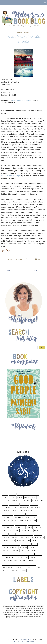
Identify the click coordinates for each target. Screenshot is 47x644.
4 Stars (5, 497)
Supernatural (30, 564)
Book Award (24, 507)
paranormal (7, 551)
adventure (6, 501)
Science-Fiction (22, 557)
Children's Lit (20, 527)
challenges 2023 (8, 524)
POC (29, 551)
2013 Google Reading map (22, 100)
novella (31, 547)
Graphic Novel (25, 537)
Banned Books (14, 504)
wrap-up (23, 571)
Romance (39, 554)
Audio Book (15, 501)
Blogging (15, 507)
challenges (6, 521)
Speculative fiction (20, 561)
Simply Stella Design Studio (23, 641)
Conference (38, 527)
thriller (27, 567)
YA (31, 33)
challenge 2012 (8, 514)
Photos (23, 551)
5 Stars (20, 497)
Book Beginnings (36, 507)
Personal (16, 551)
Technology (18, 567)
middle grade (26, 544)
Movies (35, 544)
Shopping (32, 557)
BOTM (20, 511)
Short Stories (7, 561)
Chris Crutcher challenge (11, 176)
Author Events (26, 501)
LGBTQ (28, 541)
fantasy (12, 534)
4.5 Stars (19, 33)
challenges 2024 (21, 524)
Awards (5, 504)
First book (20, 534)
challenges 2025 (34, 524)
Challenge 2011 (29, 511)
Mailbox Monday (8, 544)
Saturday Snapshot (9, 557)
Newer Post (10, 271)
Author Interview (38, 501)
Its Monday (20, 541)
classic (29, 527)
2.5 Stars (12, 494)
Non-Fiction (23, 547)
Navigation (14, 547)
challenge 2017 (31, 514)
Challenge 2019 (19, 517)
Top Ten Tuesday (37, 567)
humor (13, 541)
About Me (27, 497)
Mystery (5, 547)
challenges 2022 (30, 521)
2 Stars (5, 494)
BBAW (22, 504)
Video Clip (15, 571)
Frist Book (38, 534)
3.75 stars (35, 494)
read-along (30, 554)
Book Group (7, 511)
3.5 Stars (27, 494)
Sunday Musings (8, 564)
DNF (18, 531)
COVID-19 (5, 531)
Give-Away (15, 537)
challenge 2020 (31, 517)
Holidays (6, 541)
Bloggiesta (6, 507)
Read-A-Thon (20, 554)
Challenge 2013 (19, 514)
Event (36, 531)
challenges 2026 (8, 527)
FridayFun (29, 534)
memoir (17, 544)
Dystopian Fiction (27, 531)
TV (3, 571)
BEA (27, 504)
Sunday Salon (19, 564)
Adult (34, 497)
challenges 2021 (18, 521)
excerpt (5, 534)
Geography (6, 537)
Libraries (35, 541)
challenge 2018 (8, 517)
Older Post (37, 271)
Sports (26, 33)
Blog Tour (34, 504)
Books (15, 511)
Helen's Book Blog (24, 640)
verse (8, 571)
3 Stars (20, 494)
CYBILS (12, 531)
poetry (34, 551)
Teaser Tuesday (8, 567)
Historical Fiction (38, 537)
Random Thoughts (8, 554)
